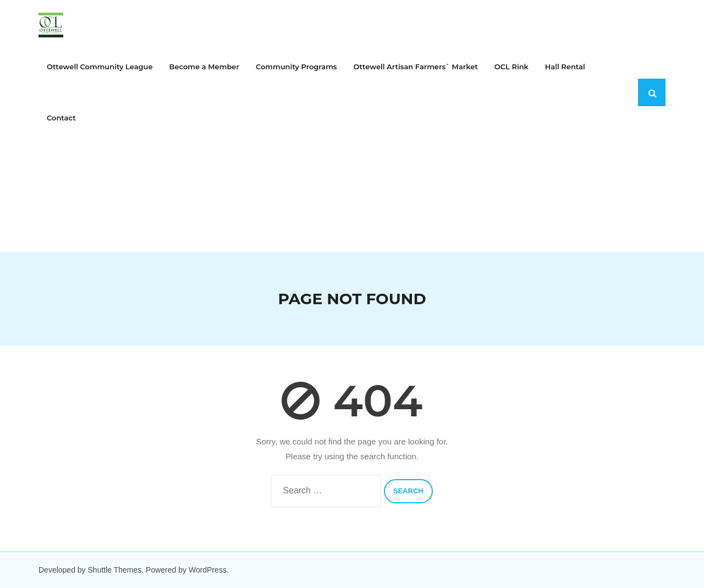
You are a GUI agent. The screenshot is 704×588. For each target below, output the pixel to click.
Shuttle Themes (115, 570)
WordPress (208, 570)
